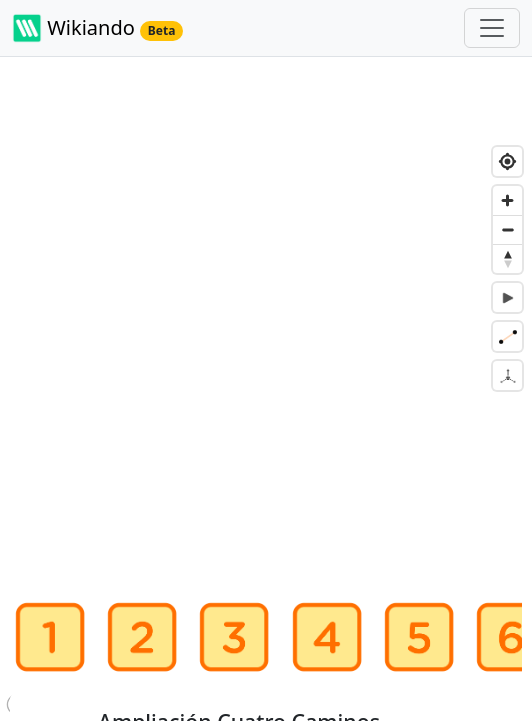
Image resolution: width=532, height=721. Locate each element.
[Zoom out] (507, 229)
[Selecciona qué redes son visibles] (507, 336)
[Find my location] (507, 161)
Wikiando (97, 28)
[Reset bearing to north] (507, 258)
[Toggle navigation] (492, 28)
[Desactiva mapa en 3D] (507, 375)
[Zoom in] (507, 200)
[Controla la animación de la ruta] (507, 297)
